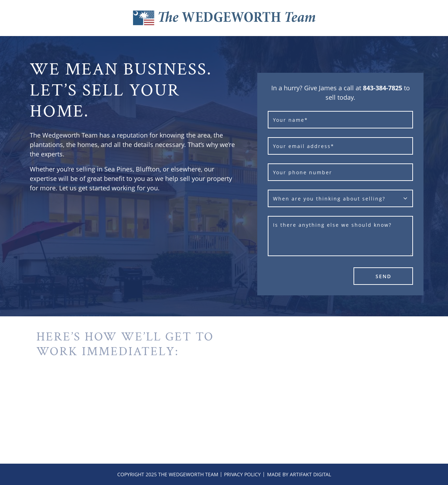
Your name (290, 120)
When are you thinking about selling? (329, 199)
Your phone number (303, 172)
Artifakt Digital (310, 474)
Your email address (304, 146)
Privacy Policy (242, 474)
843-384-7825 (383, 88)
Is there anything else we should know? (332, 225)
